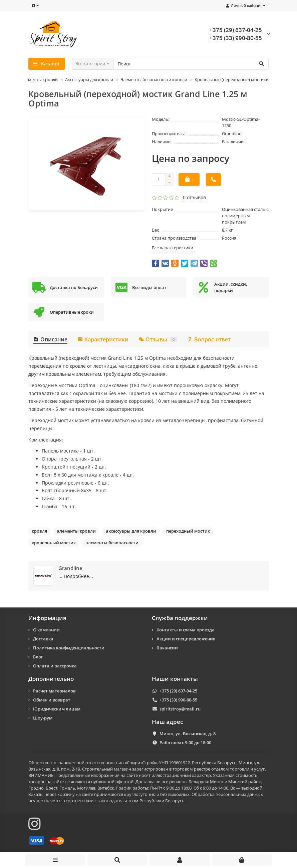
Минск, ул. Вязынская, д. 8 (188, 734)
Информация (47, 618)
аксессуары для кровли (131, 531)
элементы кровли (76, 531)
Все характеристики (173, 248)
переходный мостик (188, 531)
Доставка (43, 639)
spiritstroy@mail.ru (180, 709)
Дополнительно (51, 679)
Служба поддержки (180, 618)
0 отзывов (194, 197)
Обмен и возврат (52, 700)
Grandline (232, 133)
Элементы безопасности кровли (154, 79)
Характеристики (103, 339)
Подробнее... (78, 576)
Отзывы (158, 339)
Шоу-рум (43, 718)
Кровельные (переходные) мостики (232, 79)
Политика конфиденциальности (69, 648)
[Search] (191, 64)
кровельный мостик (54, 543)
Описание (50, 339)
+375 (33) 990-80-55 (178, 700)
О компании (46, 630)
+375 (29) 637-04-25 (178, 691)
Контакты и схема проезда (186, 630)
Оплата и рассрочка (55, 666)
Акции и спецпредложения (186, 639)
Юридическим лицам (57, 709)
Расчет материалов (54, 691)
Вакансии (167, 648)
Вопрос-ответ (209, 339)
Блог (38, 657)
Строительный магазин (107, 769)
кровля (39, 531)
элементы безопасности (112, 543)
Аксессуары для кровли (89, 79)
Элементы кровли (39, 79)
